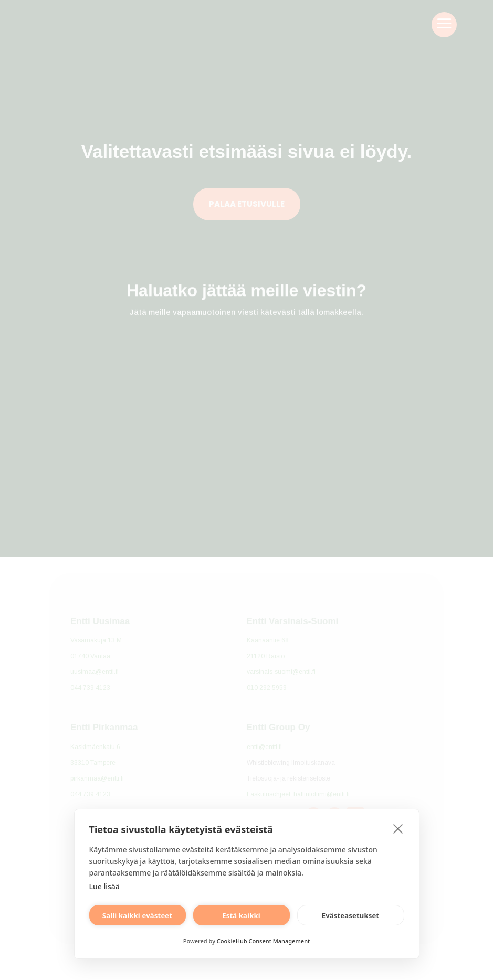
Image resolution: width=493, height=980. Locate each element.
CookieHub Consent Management (263, 941)
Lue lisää (104, 886)
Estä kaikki (241, 915)
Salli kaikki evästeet (137, 915)
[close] (398, 828)
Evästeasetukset (351, 915)
